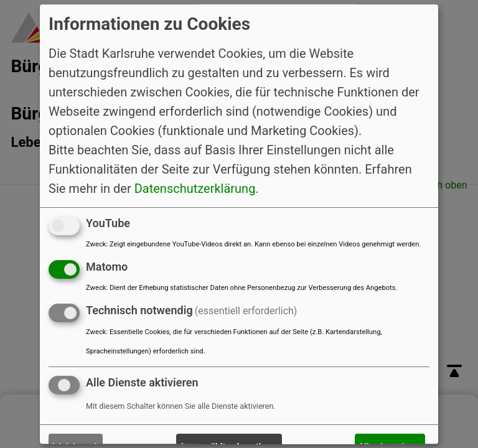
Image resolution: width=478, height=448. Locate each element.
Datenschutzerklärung (195, 189)
